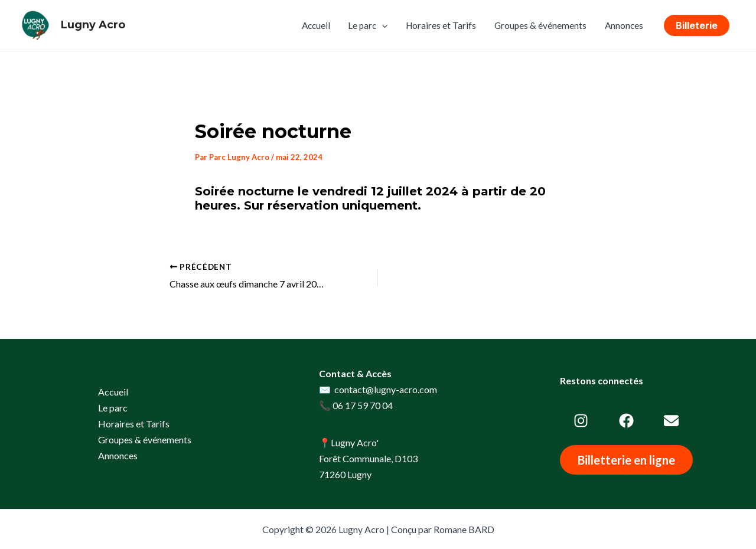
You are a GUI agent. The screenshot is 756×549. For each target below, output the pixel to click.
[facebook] (626, 421)
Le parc (368, 25)
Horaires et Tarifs (441, 25)
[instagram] (581, 421)
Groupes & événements (540, 25)
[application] (382, 25)
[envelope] (671, 421)
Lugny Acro (93, 25)
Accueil (316, 25)
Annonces (624, 25)
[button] (697, 25)
